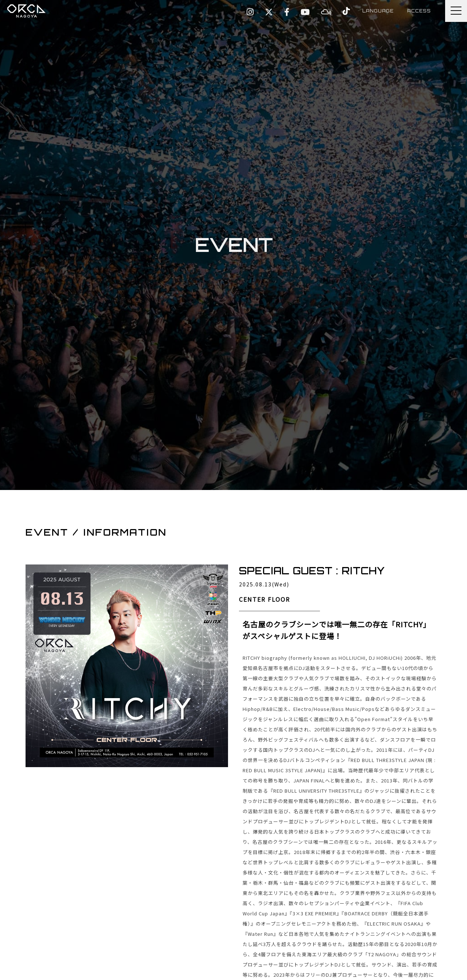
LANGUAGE (374, 11)
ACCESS (418, 11)
